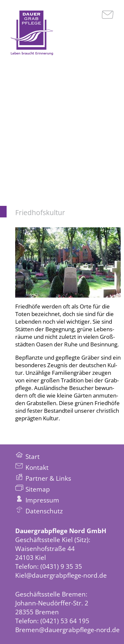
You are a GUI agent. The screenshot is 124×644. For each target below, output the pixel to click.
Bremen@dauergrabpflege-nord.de (67, 630)
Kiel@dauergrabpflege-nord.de (61, 575)
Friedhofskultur (40, 212)
